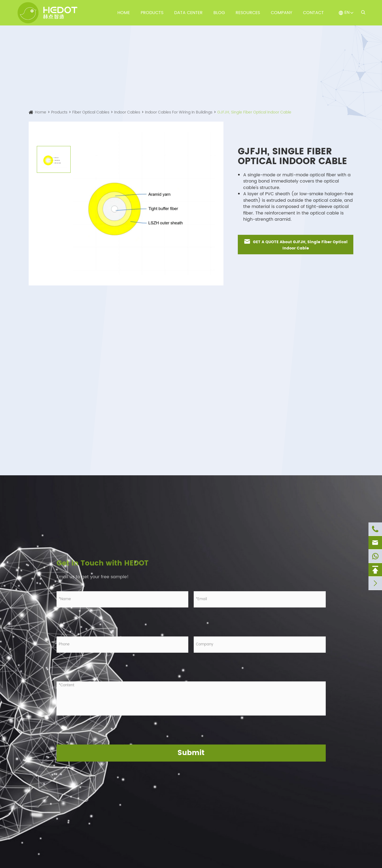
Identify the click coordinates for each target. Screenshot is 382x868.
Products (152, 13)
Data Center (188, 13)
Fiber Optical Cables (91, 112)
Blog (219, 13)
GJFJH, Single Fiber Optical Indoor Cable (254, 112)
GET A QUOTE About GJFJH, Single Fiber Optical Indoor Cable (296, 244)
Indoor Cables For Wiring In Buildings (179, 112)
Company (281, 13)
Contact (313, 13)
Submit (191, 753)
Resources (248, 13)
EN (347, 12)
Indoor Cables (127, 112)
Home (124, 13)
